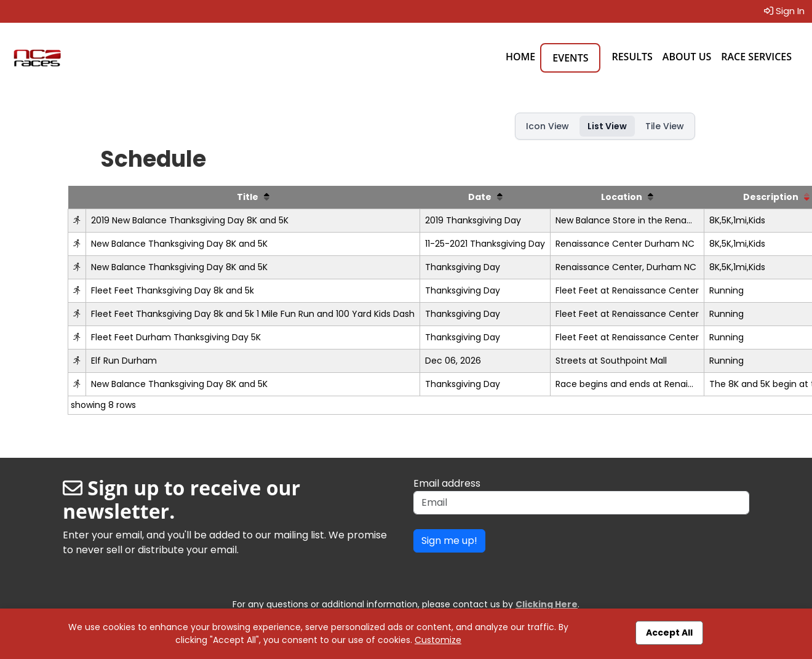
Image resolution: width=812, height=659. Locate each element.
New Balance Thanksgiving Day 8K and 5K (179, 244)
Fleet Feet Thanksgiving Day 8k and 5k (173, 290)
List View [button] (607, 126)
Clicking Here (547, 604)
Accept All (669, 633)
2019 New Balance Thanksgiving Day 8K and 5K (190, 220)
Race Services (756, 57)
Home (520, 57)
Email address (447, 483)
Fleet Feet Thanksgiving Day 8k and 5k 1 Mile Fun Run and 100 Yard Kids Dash (253, 314)
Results (632, 57)
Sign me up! (449, 541)
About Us (687, 57)
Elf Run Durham (124, 361)
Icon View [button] (547, 126)
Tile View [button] (665, 126)
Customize (438, 640)
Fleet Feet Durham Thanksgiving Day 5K (176, 337)
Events (570, 58)
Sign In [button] (784, 11)
